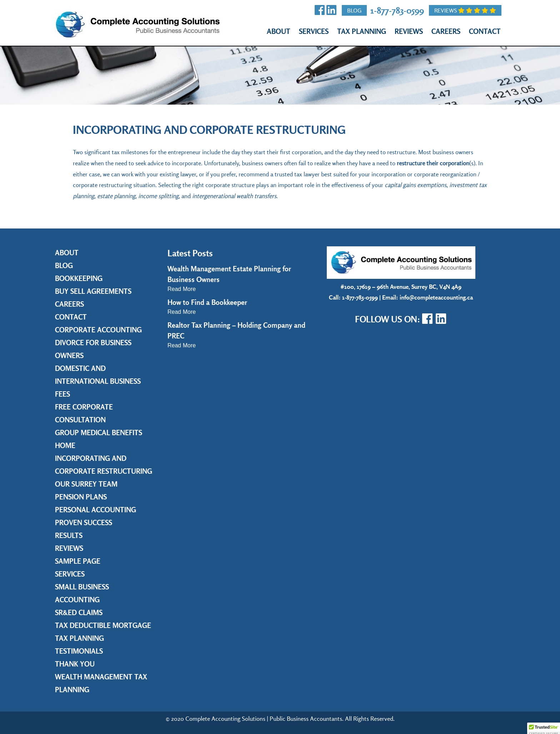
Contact (485, 31)
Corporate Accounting (98, 330)
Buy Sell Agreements (93, 291)
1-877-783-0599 (397, 10)
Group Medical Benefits (99, 433)
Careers (446, 31)
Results (69, 535)
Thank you (75, 664)
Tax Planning (362, 31)
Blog (354, 10)
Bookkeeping (79, 278)
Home (65, 445)
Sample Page (78, 561)
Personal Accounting (96, 510)
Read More (182, 289)
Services (314, 31)
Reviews (465, 10)
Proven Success (84, 522)
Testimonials (79, 651)
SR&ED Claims (79, 612)
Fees (62, 394)
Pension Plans (81, 497)
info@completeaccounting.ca (436, 297)
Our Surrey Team (86, 484)
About (279, 31)
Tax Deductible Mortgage (103, 625)
